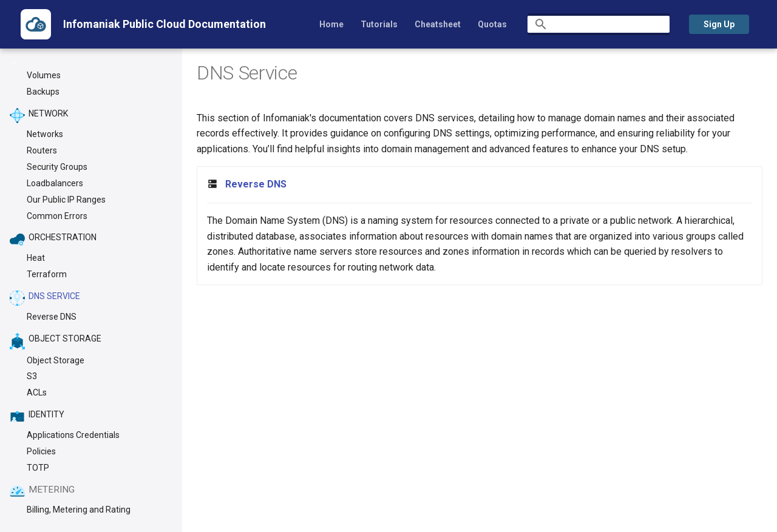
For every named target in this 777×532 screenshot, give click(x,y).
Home (331, 24)
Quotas (492, 24)
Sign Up (719, 24)
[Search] (599, 24)
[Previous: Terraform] (56, 468)
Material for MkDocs (101, 518)
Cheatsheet (438, 24)
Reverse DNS (256, 184)
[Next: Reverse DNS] (713, 468)
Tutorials (379, 24)
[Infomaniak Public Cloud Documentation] (36, 24)
